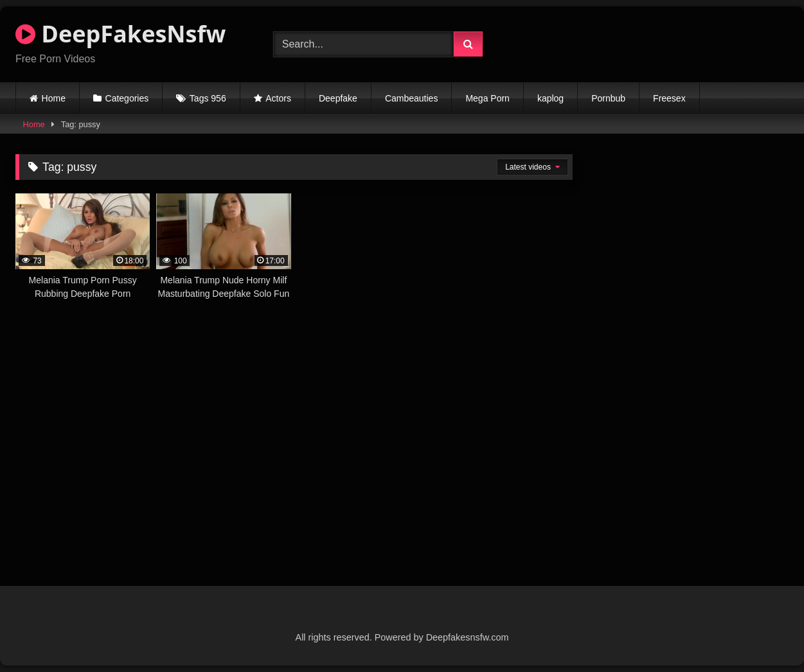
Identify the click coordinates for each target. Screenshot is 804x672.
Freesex (669, 98)
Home (54, 98)
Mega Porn (487, 98)
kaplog (550, 98)
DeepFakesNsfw (121, 34)
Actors (278, 98)
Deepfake (338, 98)
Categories (127, 98)
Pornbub (608, 98)
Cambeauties (412, 98)
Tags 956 (208, 98)
